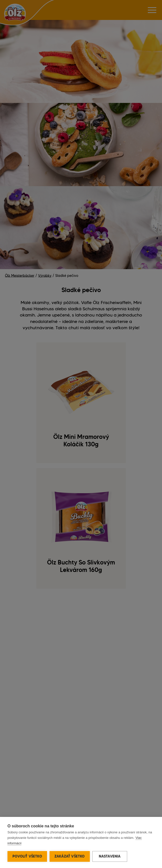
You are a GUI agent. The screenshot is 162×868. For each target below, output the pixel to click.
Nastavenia (110, 856)
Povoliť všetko (27, 856)
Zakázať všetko (70, 856)
